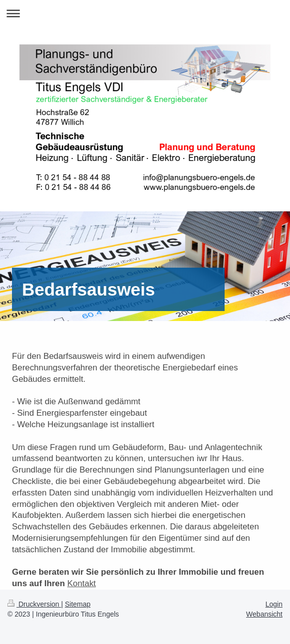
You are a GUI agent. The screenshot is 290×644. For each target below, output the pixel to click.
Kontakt (82, 583)
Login (274, 604)
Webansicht (264, 614)
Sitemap (78, 604)
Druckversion (34, 604)
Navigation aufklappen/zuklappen (145, 13)
